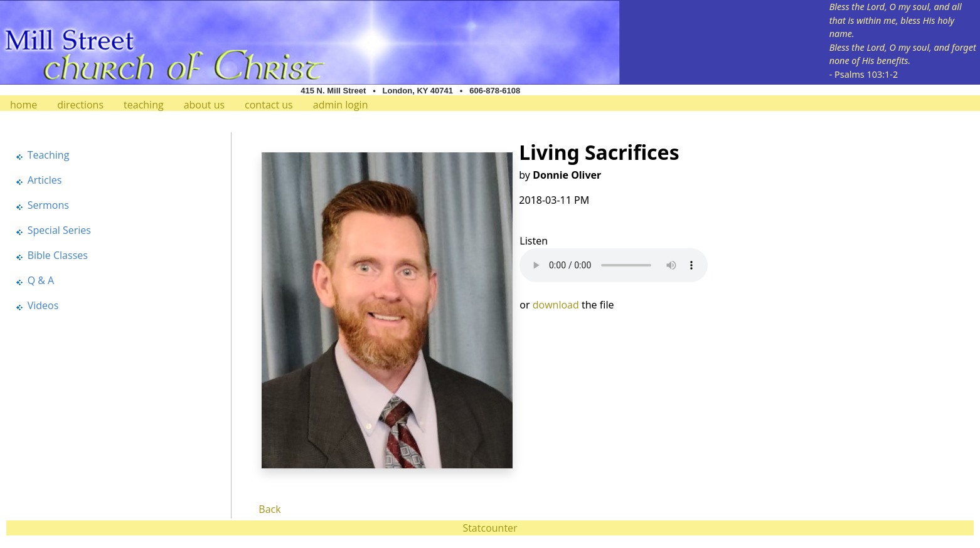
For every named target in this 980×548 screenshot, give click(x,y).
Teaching (49, 155)
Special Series (59, 230)
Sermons (48, 205)
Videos (43, 305)
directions (80, 105)
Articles (45, 180)
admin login (341, 105)
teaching (144, 105)
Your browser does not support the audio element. (614, 265)
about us (204, 105)
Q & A (41, 280)
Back (269, 509)
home (24, 105)
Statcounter (490, 528)
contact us (269, 105)
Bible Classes (58, 255)
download (556, 305)
